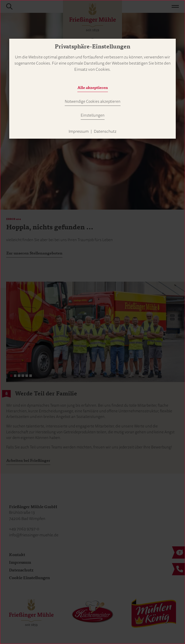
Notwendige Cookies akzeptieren (93, 101)
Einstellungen (93, 115)
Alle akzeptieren (93, 88)
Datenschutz (105, 131)
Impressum (79, 131)
